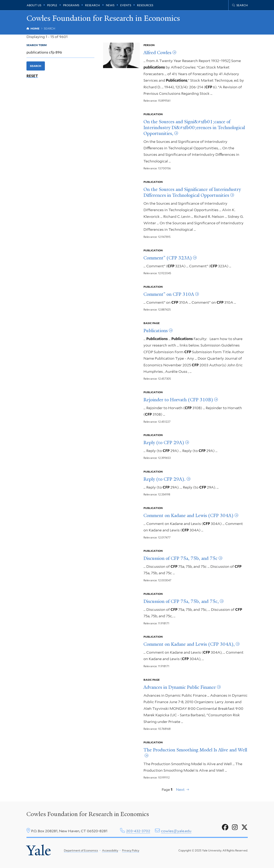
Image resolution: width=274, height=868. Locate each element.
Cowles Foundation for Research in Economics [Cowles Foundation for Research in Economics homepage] (103, 18)
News (110, 5)
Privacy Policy (131, 850)
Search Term (37, 45)
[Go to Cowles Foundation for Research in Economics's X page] (244, 827)
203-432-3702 (138, 831)
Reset (32, 76)
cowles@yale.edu (176, 831)
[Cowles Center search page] (240, 5)
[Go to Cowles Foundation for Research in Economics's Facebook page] (225, 827)
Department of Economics (81, 850)
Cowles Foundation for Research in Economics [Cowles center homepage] (88, 814)
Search (36, 66)
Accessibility (110, 850)
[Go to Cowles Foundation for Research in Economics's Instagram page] (235, 827)
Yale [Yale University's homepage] (39, 851)
